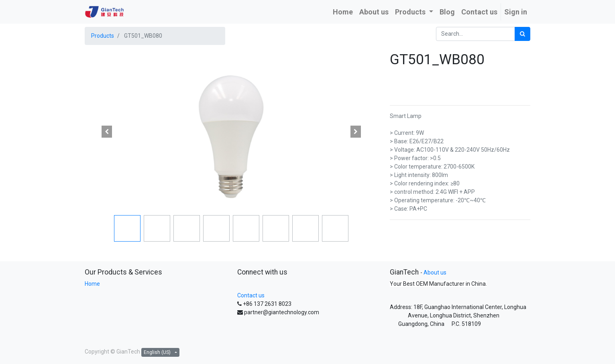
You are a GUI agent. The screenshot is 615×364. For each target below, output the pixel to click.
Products (103, 36)
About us (435, 272)
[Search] (522, 34)
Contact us (251, 295)
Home (92, 284)
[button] (107, 132)
